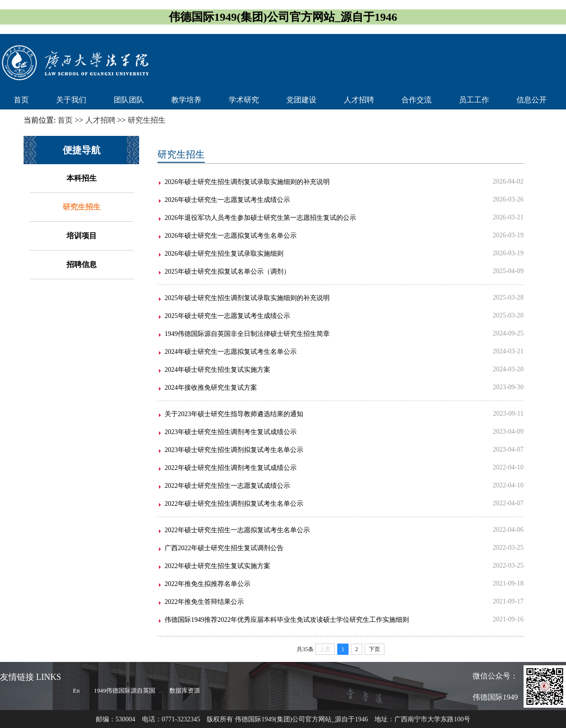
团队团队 (129, 100)
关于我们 (71, 100)
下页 (375, 649)
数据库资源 (185, 690)
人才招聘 (359, 100)
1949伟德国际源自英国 (125, 690)
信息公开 (532, 100)
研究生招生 (82, 207)
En (76, 690)
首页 (21, 100)
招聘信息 (82, 264)
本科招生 (82, 178)
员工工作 (474, 100)
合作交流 (416, 100)
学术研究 (244, 100)
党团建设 (301, 100)
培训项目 (82, 236)
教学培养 (186, 100)
